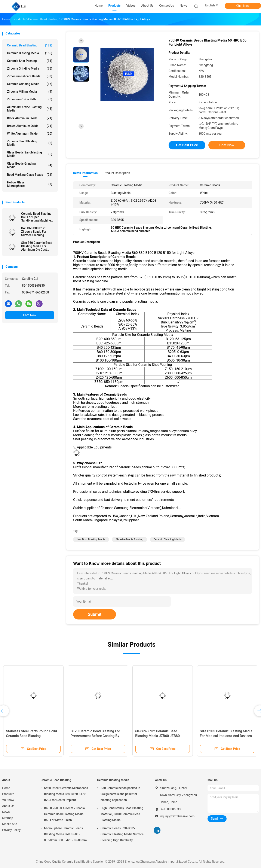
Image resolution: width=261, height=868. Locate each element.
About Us (8, 806)
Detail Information (85, 173)
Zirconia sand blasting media (30, 143)
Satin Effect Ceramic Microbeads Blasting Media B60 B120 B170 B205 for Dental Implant (66, 794)
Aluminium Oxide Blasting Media (30, 109)
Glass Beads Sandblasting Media (30, 154)
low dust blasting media (91, 539)
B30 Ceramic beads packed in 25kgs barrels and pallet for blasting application (120, 794)
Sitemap (8, 818)
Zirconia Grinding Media (30, 68)
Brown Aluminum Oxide (30, 126)
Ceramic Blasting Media (30, 53)
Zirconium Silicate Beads (30, 76)
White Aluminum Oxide (30, 134)
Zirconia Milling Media (30, 92)
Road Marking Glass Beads (30, 175)
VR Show (8, 800)
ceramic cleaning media (168, 539)
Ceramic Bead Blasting (30, 45)
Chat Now (243, 6)
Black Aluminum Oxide (30, 118)
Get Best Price (187, 145)
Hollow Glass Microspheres (30, 184)
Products (8, 794)
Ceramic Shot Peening (30, 61)
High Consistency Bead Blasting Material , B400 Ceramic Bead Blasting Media (122, 814)
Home (6, 788)
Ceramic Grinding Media (30, 84)
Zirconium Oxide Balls (30, 99)
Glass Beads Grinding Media (30, 165)
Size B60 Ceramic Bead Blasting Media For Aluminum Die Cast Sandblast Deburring (37, 246)
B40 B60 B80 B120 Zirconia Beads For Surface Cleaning (34, 232)
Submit (95, 614)
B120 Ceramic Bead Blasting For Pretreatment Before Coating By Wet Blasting (95, 736)
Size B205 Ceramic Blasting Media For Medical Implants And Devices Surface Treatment (226, 736)
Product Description (117, 173)
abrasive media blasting (129, 539)
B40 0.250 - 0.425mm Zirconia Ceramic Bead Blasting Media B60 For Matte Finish (64, 814)
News (6, 812)
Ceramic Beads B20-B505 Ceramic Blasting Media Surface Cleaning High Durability (122, 834)
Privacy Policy (11, 830)
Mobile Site (10, 824)
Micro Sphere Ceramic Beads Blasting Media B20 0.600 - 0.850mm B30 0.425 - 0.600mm (65, 834)
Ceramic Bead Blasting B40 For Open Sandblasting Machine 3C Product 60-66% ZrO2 (38, 217)
